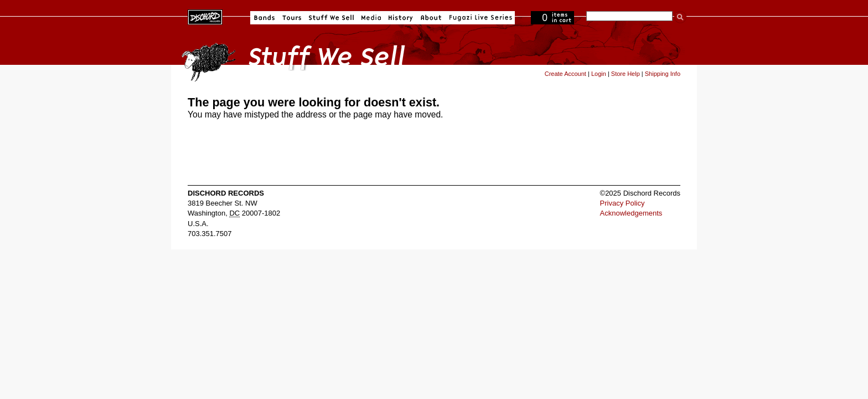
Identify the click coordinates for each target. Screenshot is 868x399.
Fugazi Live (479, 18)
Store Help (626, 74)
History (401, 18)
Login (599, 74)
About (431, 18)
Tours (292, 18)
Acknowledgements (631, 213)
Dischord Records (205, 16)
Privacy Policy (622, 203)
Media (371, 18)
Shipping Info (663, 74)
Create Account (565, 74)
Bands (264, 18)
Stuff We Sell (331, 18)
